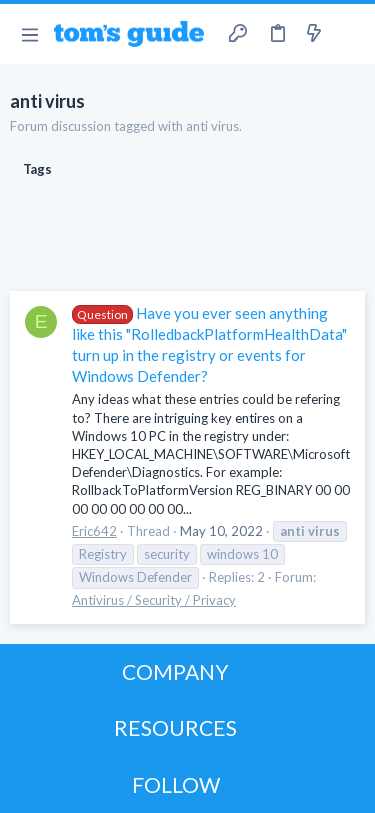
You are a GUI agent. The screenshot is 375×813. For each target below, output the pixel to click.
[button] (29, 34)
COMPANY (175, 671)
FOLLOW (176, 784)
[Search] (348, 34)
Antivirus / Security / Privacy (154, 600)
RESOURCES (175, 727)
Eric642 (94, 531)
